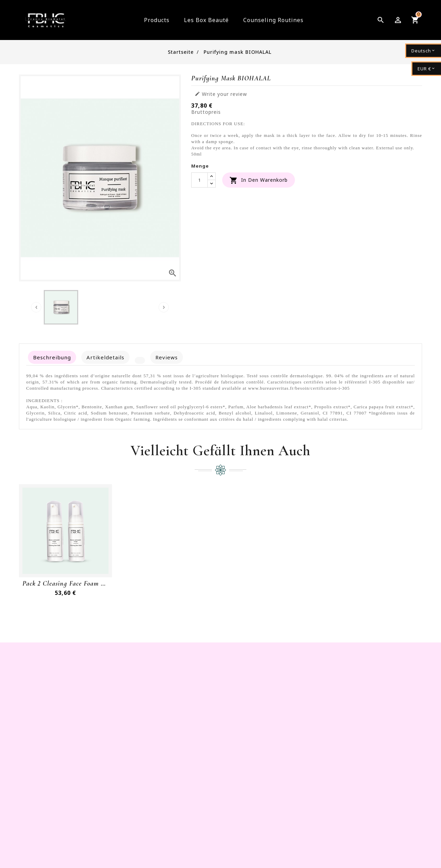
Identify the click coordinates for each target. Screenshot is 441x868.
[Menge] (199, 180)
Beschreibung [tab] (52, 357)
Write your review (221, 94)
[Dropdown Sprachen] (423, 51)
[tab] (140, 360)
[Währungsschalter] (426, 69)
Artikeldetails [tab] (105, 357)
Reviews (167, 357)
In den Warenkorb (259, 180)
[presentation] (36, 307)
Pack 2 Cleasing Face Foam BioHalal (65, 583)
